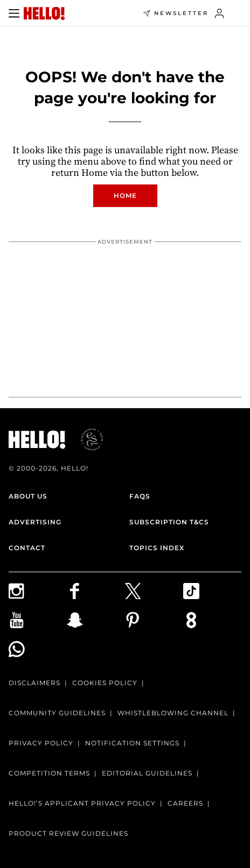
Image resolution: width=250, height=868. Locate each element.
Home (125, 195)
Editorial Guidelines (147, 773)
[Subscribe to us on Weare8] (212, 620)
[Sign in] (220, 13)
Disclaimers (34, 683)
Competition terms (49, 773)
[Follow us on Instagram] (38, 591)
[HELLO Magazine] (44, 13)
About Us (28, 496)
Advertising (35, 522)
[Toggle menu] (14, 13)
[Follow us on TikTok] (212, 591)
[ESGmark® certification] (86, 439)
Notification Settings (132, 743)
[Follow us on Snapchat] (96, 620)
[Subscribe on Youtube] (38, 620)
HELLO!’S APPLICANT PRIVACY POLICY (82, 803)
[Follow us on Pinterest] (154, 620)
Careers (185, 803)
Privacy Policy (41, 743)
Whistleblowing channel (173, 713)
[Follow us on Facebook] (96, 591)
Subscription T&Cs (169, 522)
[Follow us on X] (154, 591)
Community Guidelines (57, 713)
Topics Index (157, 548)
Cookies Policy (105, 683)
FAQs (140, 496)
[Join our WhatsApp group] (38, 649)
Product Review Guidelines (68, 833)
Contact (27, 548)
